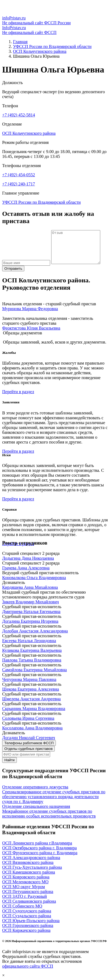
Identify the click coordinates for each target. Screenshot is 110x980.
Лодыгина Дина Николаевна (28, 558)
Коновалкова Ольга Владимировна (34, 578)
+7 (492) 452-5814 (19, 115)
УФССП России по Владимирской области (52, 46)
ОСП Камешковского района (29, 872)
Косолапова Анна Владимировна (32, 728)
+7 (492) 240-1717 (19, 184)
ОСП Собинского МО (22, 906)
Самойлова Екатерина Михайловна (35, 670)
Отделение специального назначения (36, 806)
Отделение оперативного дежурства (35, 787)
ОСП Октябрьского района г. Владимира (39, 848)
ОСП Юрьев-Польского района (31, 921)
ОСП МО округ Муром (24, 887)
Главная (20, 42)
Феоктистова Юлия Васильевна (31, 328)
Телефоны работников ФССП (29, 743)
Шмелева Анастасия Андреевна (31, 699)
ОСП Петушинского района (28, 891)
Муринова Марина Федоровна (30, 309)
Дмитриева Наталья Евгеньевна (31, 612)
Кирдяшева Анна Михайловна (30, 587)
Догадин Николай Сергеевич (29, 738)
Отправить (13, 269)
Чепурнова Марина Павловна (29, 679)
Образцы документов (22, 333)
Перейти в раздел (18, 392)
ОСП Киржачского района (26, 930)
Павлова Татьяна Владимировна (32, 660)
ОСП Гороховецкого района (28, 925)
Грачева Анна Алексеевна (26, 568)
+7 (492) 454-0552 (19, 175)
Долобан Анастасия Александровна (35, 631)
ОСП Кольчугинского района (40, 51)
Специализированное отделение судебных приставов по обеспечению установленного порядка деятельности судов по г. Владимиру (54, 797)
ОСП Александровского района (31, 858)
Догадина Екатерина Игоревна (30, 621)
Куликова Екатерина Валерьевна (32, 650)
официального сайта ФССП (28, 966)
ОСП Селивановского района (29, 901)
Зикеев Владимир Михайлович (30, 602)
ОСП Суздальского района (27, 916)
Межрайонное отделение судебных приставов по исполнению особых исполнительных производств (49, 814)
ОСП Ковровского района (26, 877)
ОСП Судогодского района (27, 911)
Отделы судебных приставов (28, 749)
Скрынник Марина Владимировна (34, 709)
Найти (9, 760)
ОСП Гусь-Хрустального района (32, 867)
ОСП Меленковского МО (25, 882)
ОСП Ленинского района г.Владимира (37, 843)
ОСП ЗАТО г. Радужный (25, 896)
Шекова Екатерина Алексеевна (31, 689)
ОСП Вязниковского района (28, 862)
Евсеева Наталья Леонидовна (29, 641)
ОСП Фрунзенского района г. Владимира (40, 853)
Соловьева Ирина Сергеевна (28, 718)
